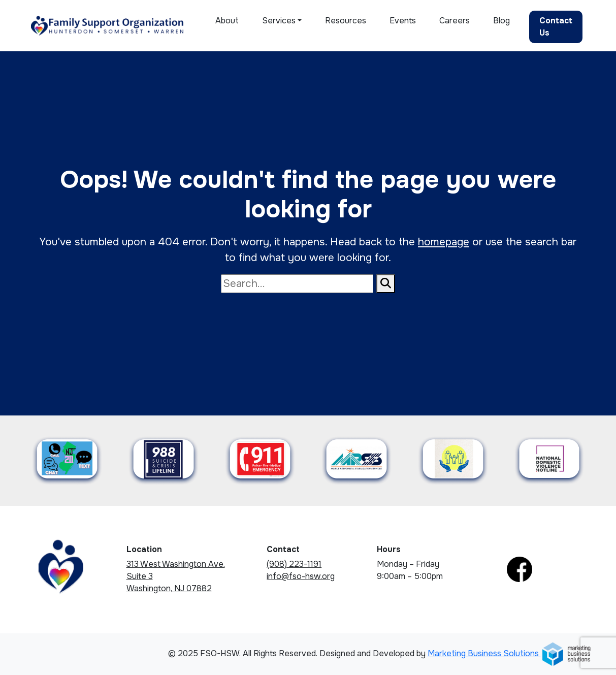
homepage (444, 242)
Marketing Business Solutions (510, 653)
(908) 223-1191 (294, 564)
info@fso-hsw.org (301, 576)
